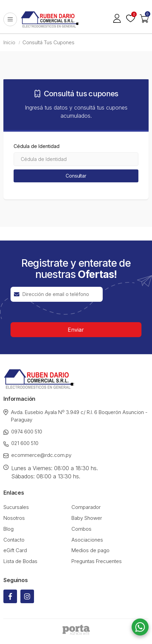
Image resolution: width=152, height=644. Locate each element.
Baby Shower (87, 518)
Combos (81, 529)
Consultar (76, 176)
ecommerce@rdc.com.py (37, 455)
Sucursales (16, 507)
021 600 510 (21, 443)
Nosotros (14, 518)
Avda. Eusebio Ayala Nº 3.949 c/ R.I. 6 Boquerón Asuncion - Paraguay (75, 416)
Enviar (76, 330)
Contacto (14, 540)
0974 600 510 (23, 432)
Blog (9, 529)
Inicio (9, 42)
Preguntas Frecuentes (97, 561)
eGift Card (15, 550)
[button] (144, 19)
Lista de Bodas (20, 561)
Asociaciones (87, 540)
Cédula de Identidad (37, 146)
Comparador (86, 507)
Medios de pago (90, 550)
